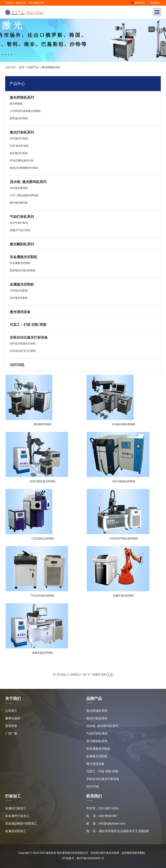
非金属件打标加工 (17, 816)
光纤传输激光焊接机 (124, 481)
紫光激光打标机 (19, 153)
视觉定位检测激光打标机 (24, 168)
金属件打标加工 (16, 808)
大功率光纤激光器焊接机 (124, 538)
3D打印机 (17, 365)
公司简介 (11, 711)
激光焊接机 (16, 104)
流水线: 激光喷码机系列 (28, 182)
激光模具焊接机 (43, 424)
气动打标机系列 (22, 217)
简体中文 (138, 3)
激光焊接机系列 (51, 67)
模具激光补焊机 (19, 118)
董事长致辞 (13, 718)
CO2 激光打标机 (19, 146)
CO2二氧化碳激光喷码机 (24, 195)
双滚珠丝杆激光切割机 (23, 270)
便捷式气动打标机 (20, 230)
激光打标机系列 (22, 132)
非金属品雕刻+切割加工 (21, 823)
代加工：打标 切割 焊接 (28, 325)
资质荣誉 (11, 726)
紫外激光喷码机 (19, 203)
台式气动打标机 (19, 223)
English (153, 3)
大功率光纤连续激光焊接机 (25, 111)
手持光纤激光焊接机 (43, 596)
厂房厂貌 (11, 733)
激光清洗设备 (20, 312)
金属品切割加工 (16, 831)
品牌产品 (33, 67)
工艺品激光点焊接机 (43, 538)
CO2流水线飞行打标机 (23, 351)
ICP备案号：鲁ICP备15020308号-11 (83, 858)
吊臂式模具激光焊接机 (43, 481)
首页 (21, 67)
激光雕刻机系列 (22, 244)
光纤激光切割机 (19, 298)
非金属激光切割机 (24, 257)
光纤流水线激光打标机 (23, 344)
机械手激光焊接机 (124, 596)
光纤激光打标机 (19, 138)
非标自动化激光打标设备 (29, 337)
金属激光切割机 (22, 284)
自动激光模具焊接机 (124, 424)
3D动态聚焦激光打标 (22, 161)
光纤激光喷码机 (19, 188)
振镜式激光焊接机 (43, 653)
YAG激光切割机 (19, 291)
